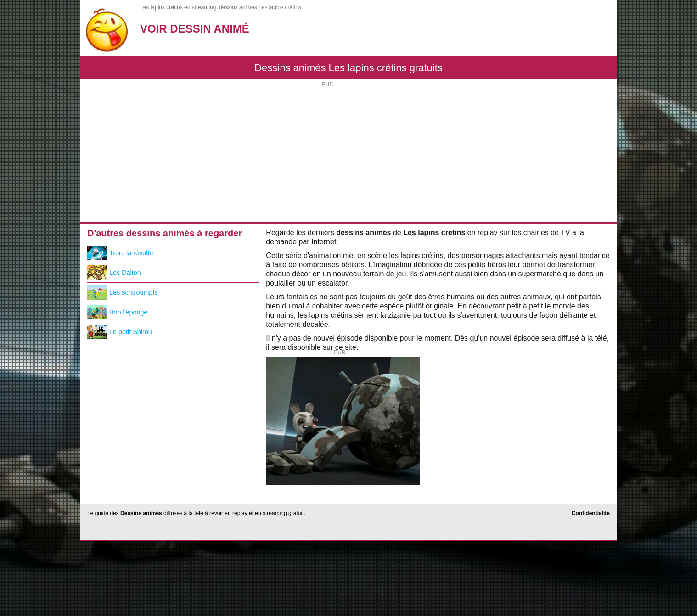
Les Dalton (114, 273)
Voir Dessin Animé (195, 29)
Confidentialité (591, 513)
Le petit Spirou (120, 332)
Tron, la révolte (120, 253)
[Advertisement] (348, 153)
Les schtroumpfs (123, 292)
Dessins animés (141, 513)
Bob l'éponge (118, 312)
